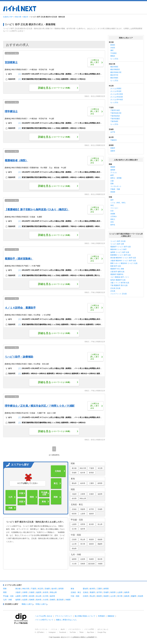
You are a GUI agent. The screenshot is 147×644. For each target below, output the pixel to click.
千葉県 (92, 468)
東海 (44, 502)
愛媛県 (100, 544)
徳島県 (91, 544)
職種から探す (27, 604)
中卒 (112, 211)
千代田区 (114, 53)
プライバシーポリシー (63, 616)
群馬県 (91, 473)
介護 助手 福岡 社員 (117, 272)
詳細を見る (54, 88)
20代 (112, 222)
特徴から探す (41, 604)
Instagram (52, 632)
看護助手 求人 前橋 (117, 269)
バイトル (54, 629)
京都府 (91, 494)
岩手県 (91, 509)
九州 (10, 497)
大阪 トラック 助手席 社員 (120, 283)
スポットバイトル (41, 629)
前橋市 (113, 148)
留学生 (113, 225)
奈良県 (74, 498)
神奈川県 (83, 468)
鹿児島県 (91, 564)
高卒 (112, 200)
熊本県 (100, 559)
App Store (91, 632)
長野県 (83, 524)
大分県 (74, 564)
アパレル (114, 173)
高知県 (74, 548)
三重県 (91, 483)
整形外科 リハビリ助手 (119, 249)
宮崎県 (83, 564)
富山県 (100, 524)
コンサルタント (116, 186)
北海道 (58, 471)
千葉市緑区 (114, 121)
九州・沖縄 (76, 555)
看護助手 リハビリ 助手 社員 (121, 247)
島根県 (100, 539)
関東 (56, 497)
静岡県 (100, 483)
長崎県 (91, 559)
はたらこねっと (103, 629)
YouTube (73, 632)
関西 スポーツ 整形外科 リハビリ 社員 (124, 263)
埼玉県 (100, 468)
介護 (112, 181)
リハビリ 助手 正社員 (118, 241)
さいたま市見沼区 (117, 97)
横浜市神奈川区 (116, 72)
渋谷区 (113, 48)
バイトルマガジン (75, 629)
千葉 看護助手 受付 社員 (119, 285)
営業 (112, 184)
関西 (32, 497)
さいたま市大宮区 (117, 94)
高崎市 (113, 151)
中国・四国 (76, 535)
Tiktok (81, 632)
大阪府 (74, 494)
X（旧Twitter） (40, 632)
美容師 (113, 192)
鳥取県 (91, 539)
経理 (112, 175)
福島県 (91, 514)
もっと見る (114, 59)
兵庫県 (83, 494)
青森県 (83, 509)
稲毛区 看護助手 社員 (118, 280)
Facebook (63, 632)
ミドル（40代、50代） (118, 203)
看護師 (113, 167)
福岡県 (74, 559)
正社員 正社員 (115, 288)
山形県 (83, 514)
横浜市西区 (114, 67)
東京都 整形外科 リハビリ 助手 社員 (123, 258)
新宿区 (113, 45)
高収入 (113, 219)
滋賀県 (100, 494)
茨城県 (74, 473)
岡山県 (83, 539)
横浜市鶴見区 (115, 69)
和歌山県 (83, 498)
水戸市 (113, 132)
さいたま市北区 (116, 91)
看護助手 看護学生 (117, 274)
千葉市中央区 (115, 110)
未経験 (113, 214)
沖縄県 (100, 564)
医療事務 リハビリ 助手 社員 (121, 255)
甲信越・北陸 (77, 520)
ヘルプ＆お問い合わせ (44, 616)
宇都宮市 (114, 140)
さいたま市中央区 (117, 100)
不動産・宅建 (115, 189)
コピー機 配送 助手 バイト (120, 277)
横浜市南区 (114, 78)
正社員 (113, 291)
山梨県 (74, 524)
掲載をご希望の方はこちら (66, 620)
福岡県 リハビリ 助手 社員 (120, 252)
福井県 (83, 529)
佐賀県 (83, 559)
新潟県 (91, 524)
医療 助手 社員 (116, 266)
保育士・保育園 (116, 178)
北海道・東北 (77, 504)
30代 (112, 205)
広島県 (74, 539)
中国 (21, 493)
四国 (21, 502)
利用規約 (101, 616)
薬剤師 (113, 170)
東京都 (74, 468)
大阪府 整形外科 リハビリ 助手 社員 (123, 261)
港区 (112, 50)
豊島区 (113, 56)
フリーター (114, 208)
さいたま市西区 (116, 88)
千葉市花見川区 (116, 113)
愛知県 (74, 483)
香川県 (83, 544)
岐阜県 (83, 483)
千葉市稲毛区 (115, 116)
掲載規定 (111, 616)
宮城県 (100, 509)
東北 (56, 483)
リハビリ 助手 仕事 (117, 244)
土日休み (114, 216)
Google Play (102, 632)
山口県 (74, 544)
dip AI (63, 629)
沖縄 (10, 508)
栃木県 (83, 473)
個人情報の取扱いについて (85, 616)
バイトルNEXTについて (44, 620)
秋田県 (74, 514)
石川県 (74, 529)
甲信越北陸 (44, 493)
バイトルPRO (89, 629)
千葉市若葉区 (115, 119)
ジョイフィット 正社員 (119, 294)
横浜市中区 (114, 75)
